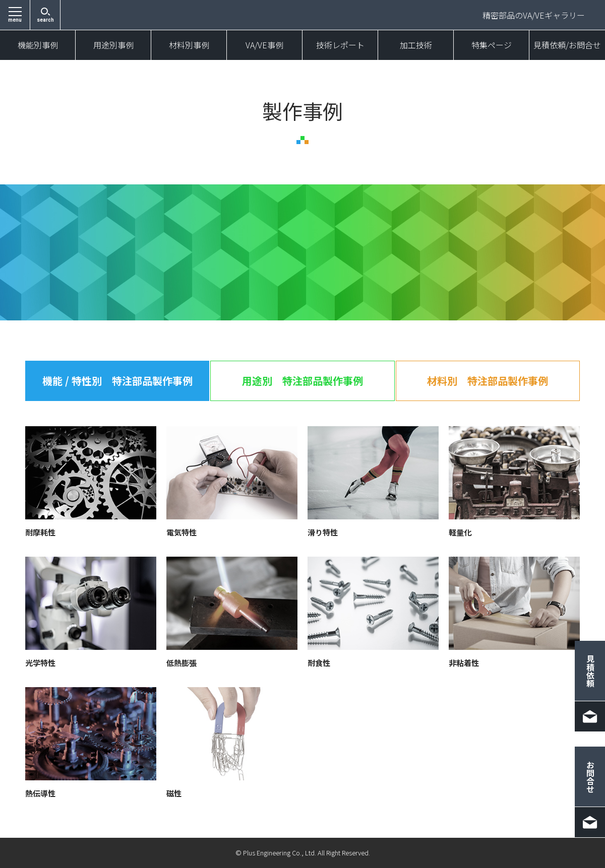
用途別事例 (113, 45)
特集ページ (492, 45)
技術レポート (340, 45)
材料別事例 (189, 45)
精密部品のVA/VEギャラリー (534, 15)
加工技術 (416, 45)
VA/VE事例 (264, 45)
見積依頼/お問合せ (567, 45)
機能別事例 (38, 45)
